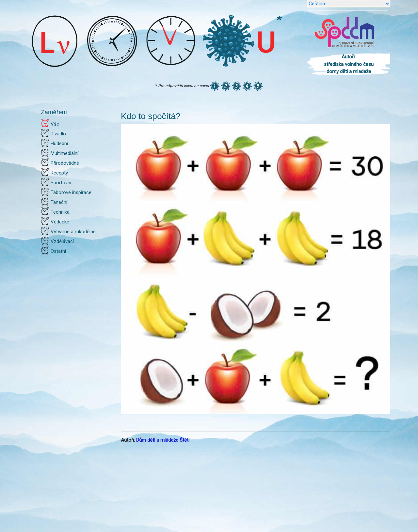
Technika (60, 212)
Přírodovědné (65, 163)
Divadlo (58, 134)
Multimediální (64, 153)
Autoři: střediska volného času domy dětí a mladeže (349, 64)
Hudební (59, 144)
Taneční (59, 202)
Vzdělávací (62, 241)
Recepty (59, 173)
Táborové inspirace (71, 192)
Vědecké (60, 222)
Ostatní (58, 251)
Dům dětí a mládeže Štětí (163, 440)
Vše (55, 124)
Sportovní (61, 183)
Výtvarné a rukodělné (73, 232)
